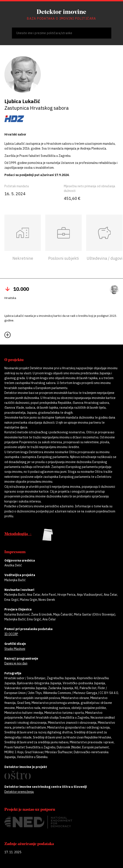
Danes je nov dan (16, 663)
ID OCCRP (11, 634)
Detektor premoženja (19, 792)
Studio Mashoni (15, 649)
